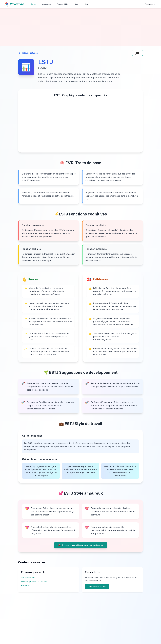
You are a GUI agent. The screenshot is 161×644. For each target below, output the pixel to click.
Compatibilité (63, 4)
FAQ (86, 4)
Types (34, 4)
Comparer (47, 4)
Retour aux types (28, 53)
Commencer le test (97, 586)
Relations (25, 585)
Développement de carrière (34, 581)
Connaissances (28, 577)
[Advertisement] (80, 27)
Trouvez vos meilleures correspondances (81, 545)
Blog (77, 4)
